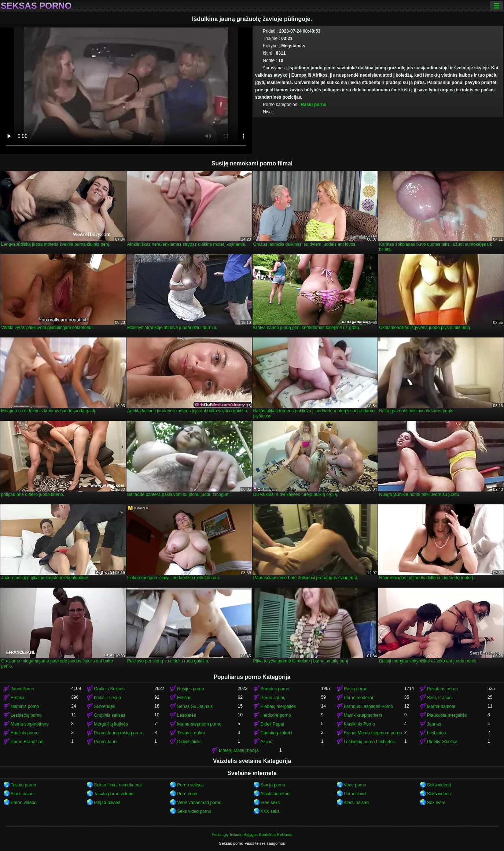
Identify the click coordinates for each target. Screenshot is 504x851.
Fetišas (184, 698)
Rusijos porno (190, 689)
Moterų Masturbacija (239, 750)
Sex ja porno (273, 785)
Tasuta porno (23, 785)
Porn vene (187, 794)
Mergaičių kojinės (111, 724)
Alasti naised (356, 803)
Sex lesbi (436, 803)
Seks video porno (194, 811)
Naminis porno (25, 706)
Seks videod (439, 785)
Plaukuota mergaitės (447, 715)
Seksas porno (36, 6)
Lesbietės (186, 715)
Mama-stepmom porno (199, 724)
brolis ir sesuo (107, 698)
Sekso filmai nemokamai (118, 785)
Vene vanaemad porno (199, 803)
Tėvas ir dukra (191, 733)
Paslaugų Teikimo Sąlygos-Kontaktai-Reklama (252, 834)
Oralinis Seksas (109, 689)
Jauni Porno (22, 689)
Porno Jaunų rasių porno (118, 733)
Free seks (270, 803)
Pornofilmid (355, 794)
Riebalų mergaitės (278, 706)
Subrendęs (104, 706)
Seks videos (439, 794)
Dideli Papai (272, 724)
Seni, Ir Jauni (440, 698)
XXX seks (270, 811)
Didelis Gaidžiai (442, 742)
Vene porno (355, 785)
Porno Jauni (106, 742)
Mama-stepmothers (30, 724)
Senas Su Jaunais (195, 706)
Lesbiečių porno (26, 715)
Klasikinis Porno (359, 724)
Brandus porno (275, 689)
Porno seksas (190, 785)
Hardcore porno (276, 715)
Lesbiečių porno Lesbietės (369, 742)
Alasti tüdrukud (275, 794)
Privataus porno (442, 689)
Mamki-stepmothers (363, 715)
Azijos (266, 742)
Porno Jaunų (273, 698)
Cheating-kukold (277, 733)
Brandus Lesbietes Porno (369, 706)
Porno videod (24, 803)
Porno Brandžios (27, 742)
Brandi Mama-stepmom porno (373, 733)
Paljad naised (107, 803)
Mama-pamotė (441, 706)
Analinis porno (25, 733)
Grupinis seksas (109, 715)
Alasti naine (22, 794)
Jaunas (434, 724)
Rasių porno (314, 105)
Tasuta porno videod (114, 794)
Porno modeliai (358, 698)
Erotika (17, 698)
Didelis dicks (189, 742)
